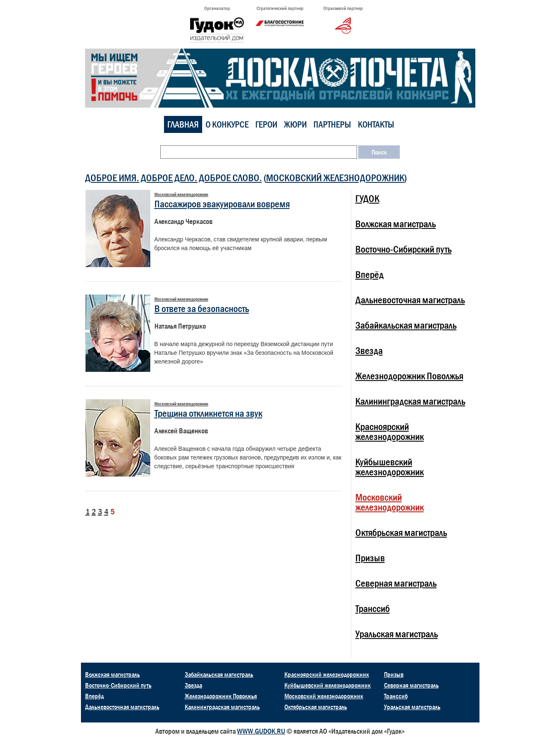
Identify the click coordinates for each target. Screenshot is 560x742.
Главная (183, 124)
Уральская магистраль (397, 634)
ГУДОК (367, 198)
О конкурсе (227, 124)
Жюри (295, 124)
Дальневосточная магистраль (410, 300)
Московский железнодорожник (335, 178)
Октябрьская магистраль (401, 532)
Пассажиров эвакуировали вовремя (222, 204)
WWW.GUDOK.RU (261, 731)
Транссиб (373, 608)
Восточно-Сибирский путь (403, 249)
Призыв (370, 558)
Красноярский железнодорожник (390, 431)
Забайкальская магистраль (406, 325)
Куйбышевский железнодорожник (390, 467)
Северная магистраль (396, 583)
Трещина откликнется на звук (208, 413)
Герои (266, 124)
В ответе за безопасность (202, 308)
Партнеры (332, 124)
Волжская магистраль (396, 224)
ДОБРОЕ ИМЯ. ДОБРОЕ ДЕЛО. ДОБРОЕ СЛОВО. (174, 178)
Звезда (369, 350)
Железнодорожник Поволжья (409, 376)
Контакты (376, 124)
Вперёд (369, 274)
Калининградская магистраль (410, 401)
